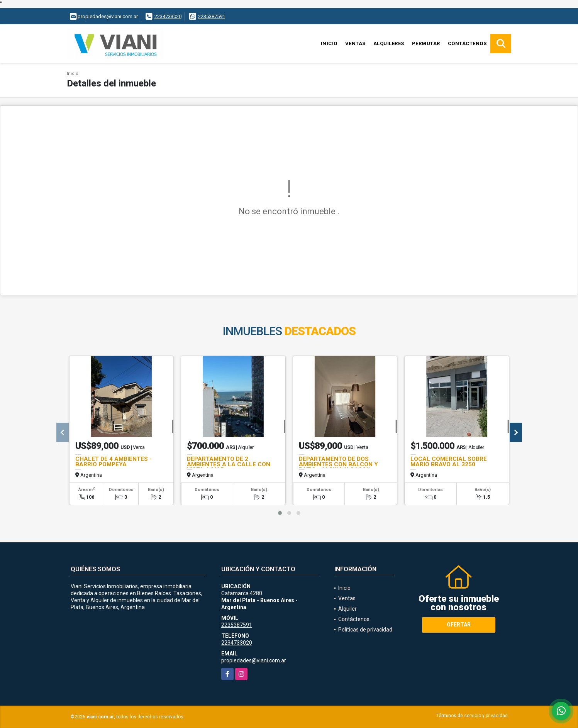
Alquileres (389, 43)
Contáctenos (467, 43)
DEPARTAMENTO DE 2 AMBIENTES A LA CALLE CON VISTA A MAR (229, 464)
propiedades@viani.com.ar (254, 660)
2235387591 (212, 16)
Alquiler (347, 609)
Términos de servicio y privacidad (472, 716)
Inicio (329, 43)
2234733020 (168, 16)
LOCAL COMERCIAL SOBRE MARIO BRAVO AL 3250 (449, 462)
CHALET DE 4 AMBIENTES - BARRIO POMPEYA (114, 462)
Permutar (426, 43)
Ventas (355, 43)
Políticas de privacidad (365, 630)
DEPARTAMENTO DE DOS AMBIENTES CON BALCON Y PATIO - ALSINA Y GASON (338, 464)
